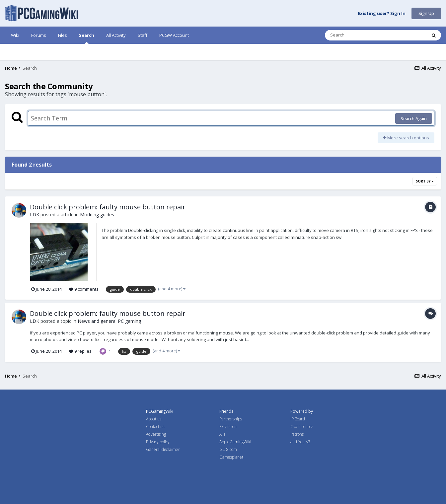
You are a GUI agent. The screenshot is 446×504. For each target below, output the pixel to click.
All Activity (116, 35)
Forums (39, 35)
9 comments (84, 289)
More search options (406, 138)
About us (154, 419)
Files (63, 35)
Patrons (297, 434)
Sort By (425, 181)
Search (87, 38)
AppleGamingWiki (235, 442)
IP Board (298, 419)
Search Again (414, 118)
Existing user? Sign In (382, 14)
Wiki (15, 35)
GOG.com (228, 449)
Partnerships (231, 419)
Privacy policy (158, 442)
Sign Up (426, 13)
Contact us (155, 427)
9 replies (80, 351)
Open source (302, 427)
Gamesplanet (231, 457)
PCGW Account (174, 35)
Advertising (156, 434)
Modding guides (97, 215)
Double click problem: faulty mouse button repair (108, 207)
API (222, 434)
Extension (228, 427)
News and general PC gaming (109, 321)
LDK (35, 215)
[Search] (358, 35)
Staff (143, 35)
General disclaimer (163, 449)
